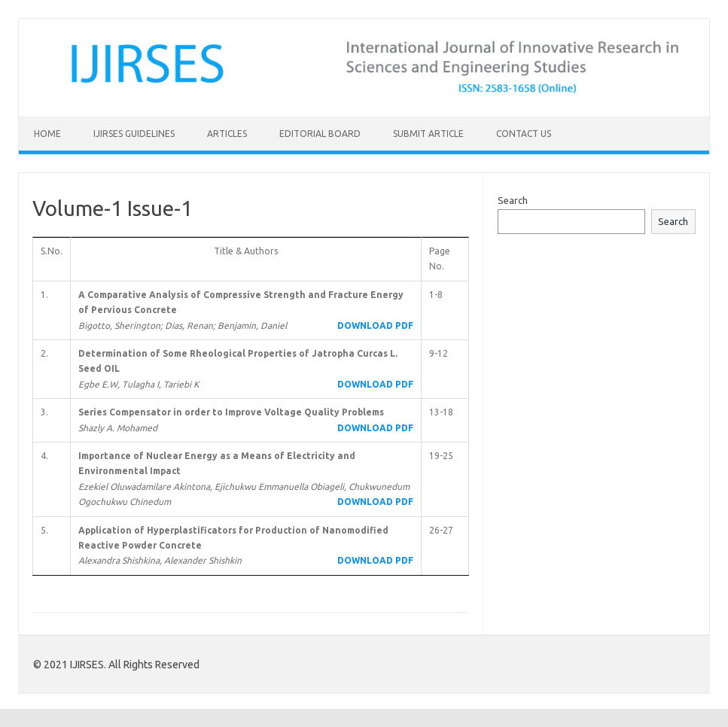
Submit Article (428, 134)
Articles (227, 134)
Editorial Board (320, 134)
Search (513, 200)
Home (47, 134)
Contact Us (524, 134)
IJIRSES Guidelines (134, 134)
